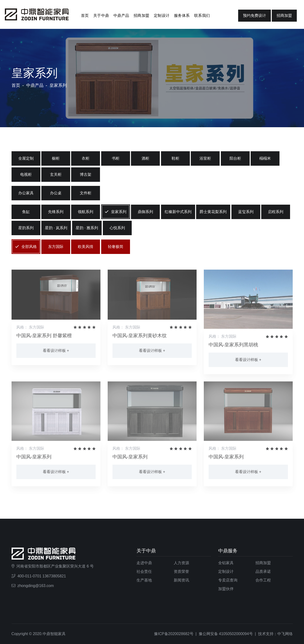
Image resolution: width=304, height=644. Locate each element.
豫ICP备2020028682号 (174, 634)
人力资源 (181, 563)
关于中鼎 (101, 16)
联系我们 (202, 16)
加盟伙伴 (226, 589)
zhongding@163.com (35, 586)
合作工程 (263, 580)
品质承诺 (263, 571)
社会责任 (144, 571)
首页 (85, 16)
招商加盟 (142, 16)
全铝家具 (226, 563)
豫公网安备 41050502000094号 (226, 634)
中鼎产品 (121, 16)
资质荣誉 (181, 571)
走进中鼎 (144, 563)
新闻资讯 (181, 580)
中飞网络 (285, 634)
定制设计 (162, 16)
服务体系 (182, 16)
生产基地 (144, 580)
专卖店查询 (228, 580)
